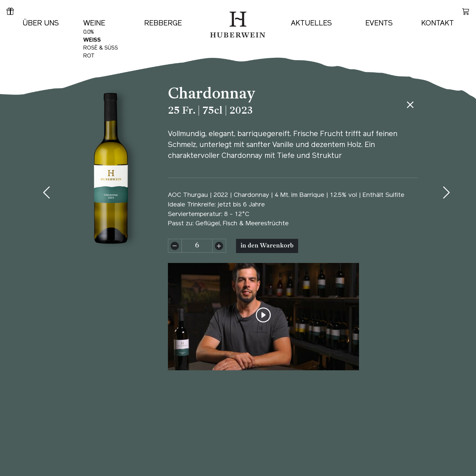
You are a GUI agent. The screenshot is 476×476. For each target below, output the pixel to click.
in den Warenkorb (267, 246)
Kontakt (437, 24)
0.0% (89, 32)
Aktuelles (311, 24)
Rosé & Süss (101, 48)
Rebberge (163, 24)
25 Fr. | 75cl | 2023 (211, 111)
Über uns (41, 24)
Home (216, 7)
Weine (94, 24)
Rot (89, 56)
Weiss (92, 40)
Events (379, 24)
